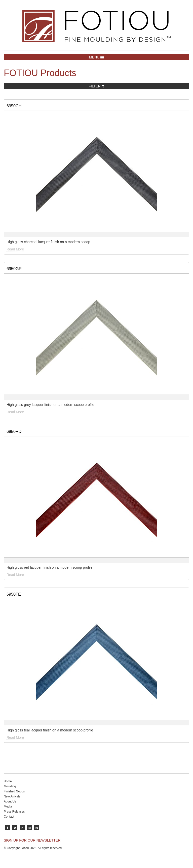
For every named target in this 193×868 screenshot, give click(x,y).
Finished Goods (14, 791)
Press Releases (14, 812)
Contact (9, 817)
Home (8, 781)
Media (8, 807)
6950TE (14, 594)
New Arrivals (12, 796)
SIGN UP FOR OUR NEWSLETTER (32, 840)
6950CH (14, 106)
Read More (15, 249)
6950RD (14, 431)
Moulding (10, 786)
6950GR (14, 269)
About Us (10, 801)
